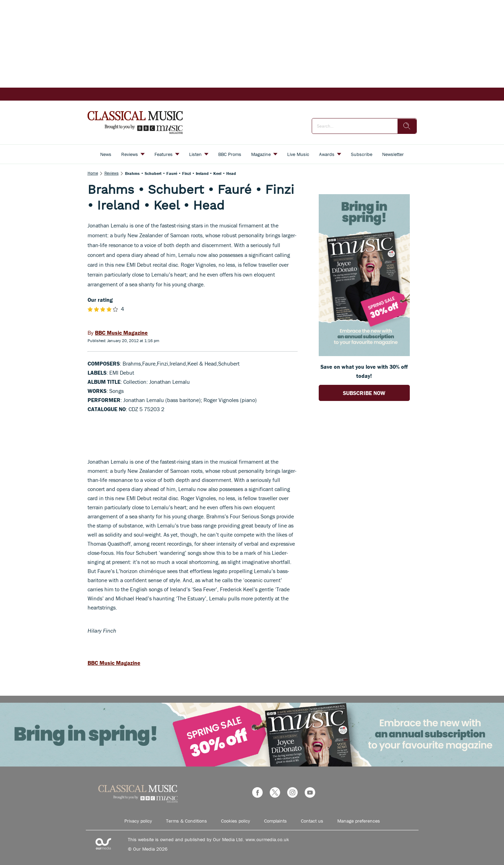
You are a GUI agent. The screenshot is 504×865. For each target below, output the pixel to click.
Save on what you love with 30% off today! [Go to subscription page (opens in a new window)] (364, 371)
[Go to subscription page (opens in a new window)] (364, 354)
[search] (407, 126)
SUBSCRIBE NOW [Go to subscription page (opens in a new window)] (364, 393)
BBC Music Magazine (114, 663)
